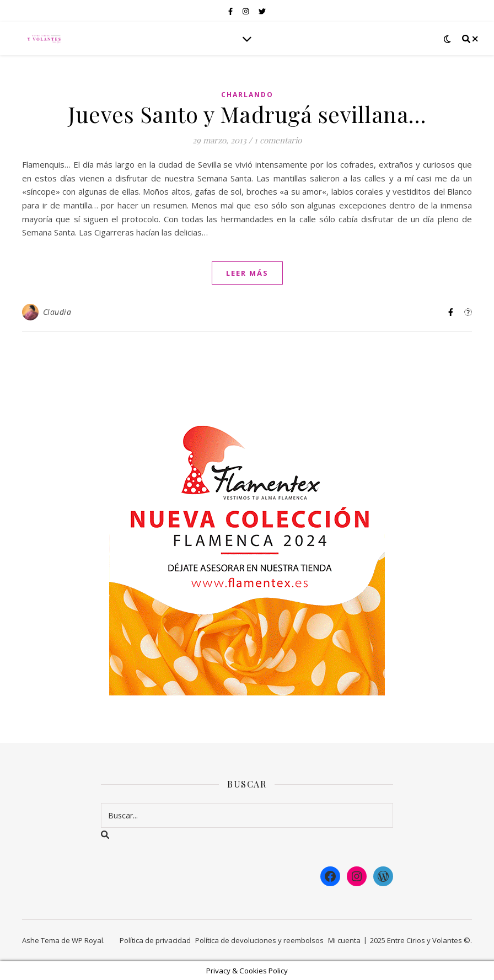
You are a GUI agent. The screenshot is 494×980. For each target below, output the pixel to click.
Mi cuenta (344, 940)
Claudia (57, 312)
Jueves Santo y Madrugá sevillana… (247, 114)
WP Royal (87, 940)
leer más (247, 273)
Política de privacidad (155, 940)
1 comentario (278, 140)
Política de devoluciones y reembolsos (259, 940)
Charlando (247, 95)
